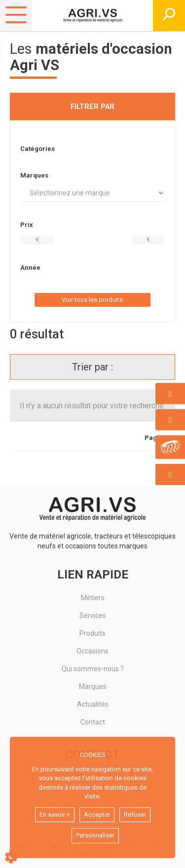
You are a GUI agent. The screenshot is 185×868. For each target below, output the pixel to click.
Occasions (92, 651)
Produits (92, 633)
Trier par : (92, 367)
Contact (93, 722)
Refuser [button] (135, 814)
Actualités (93, 704)
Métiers (93, 598)
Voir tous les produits (92, 300)
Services (93, 615)
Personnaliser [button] (95, 835)
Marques (93, 687)
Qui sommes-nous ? (93, 669)
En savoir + (55, 814)
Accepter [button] (97, 814)
